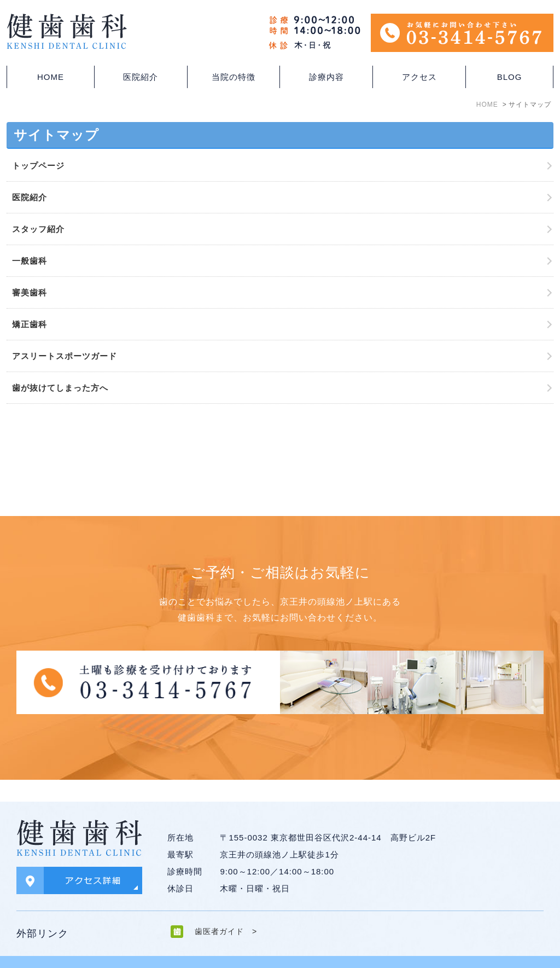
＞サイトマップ (41, 950)
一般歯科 (30, 261)
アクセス (419, 77)
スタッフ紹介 (38, 229)
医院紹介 (30, 197)
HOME (51, 77)
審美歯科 (30, 292)
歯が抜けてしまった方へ (60, 388)
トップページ (38, 166)
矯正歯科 (30, 324)
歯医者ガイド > (226, 909)
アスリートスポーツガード (65, 356)
